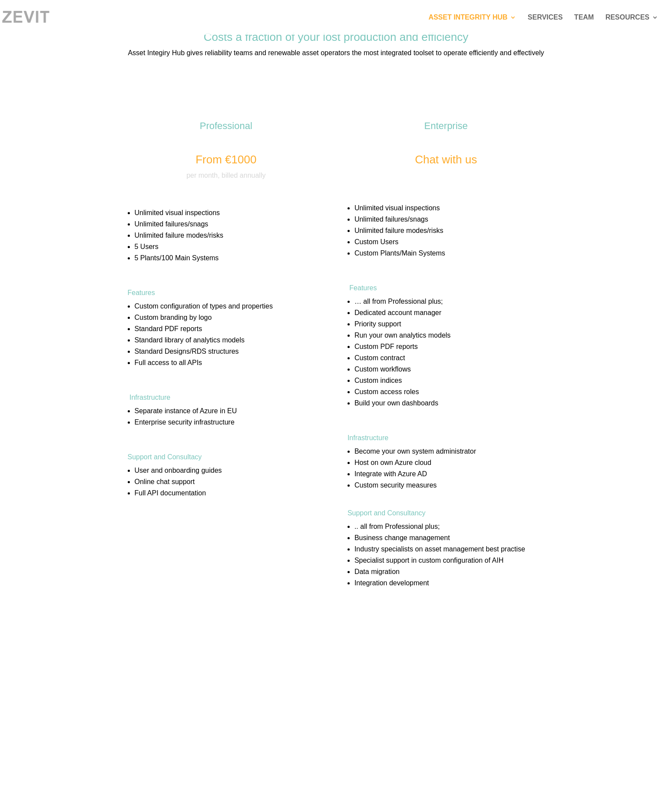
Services (545, 18)
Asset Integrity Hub (468, 18)
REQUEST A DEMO (176, 540)
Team (584, 18)
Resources (627, 18)
